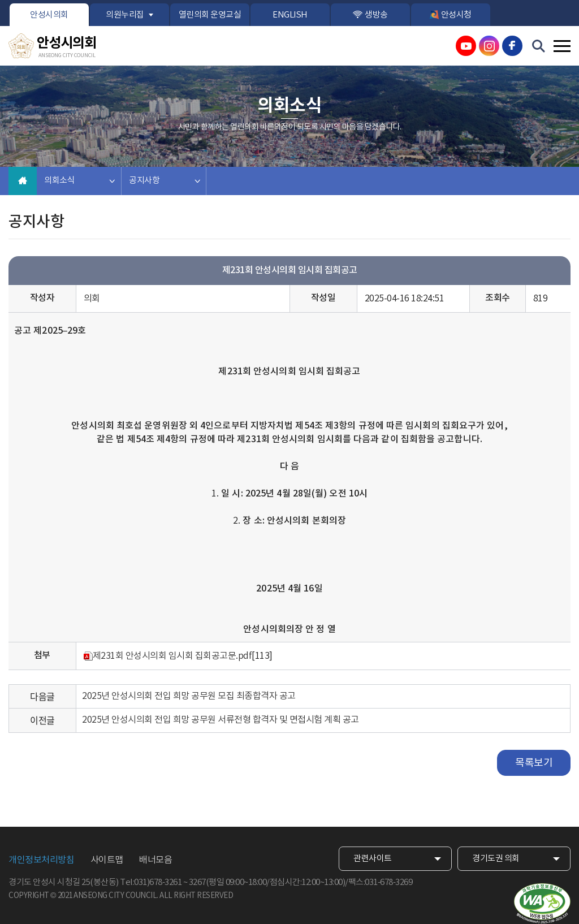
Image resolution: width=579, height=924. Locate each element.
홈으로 (23, 181)
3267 (197, 882)
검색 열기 (539, 46)
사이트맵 (107, 860)
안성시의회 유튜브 (466, 46)
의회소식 (59, 181)
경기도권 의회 (496, 859)
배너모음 (155, 860)
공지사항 (144, 181)
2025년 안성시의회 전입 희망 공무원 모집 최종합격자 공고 (189, 696)
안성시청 (456, 15)
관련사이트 (373, 859)
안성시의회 (49, 15)
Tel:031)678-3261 (151, 882)
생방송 (376, 15)
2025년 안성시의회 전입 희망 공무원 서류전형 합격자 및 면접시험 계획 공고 (221, 720)
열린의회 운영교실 (210, 15)
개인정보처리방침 (41, 860)
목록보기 (534, 763)
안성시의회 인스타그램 (489, 46)
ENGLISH (290, 15)
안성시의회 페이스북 (512, 46)
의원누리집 (125, 15)
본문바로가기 (0, 0)
